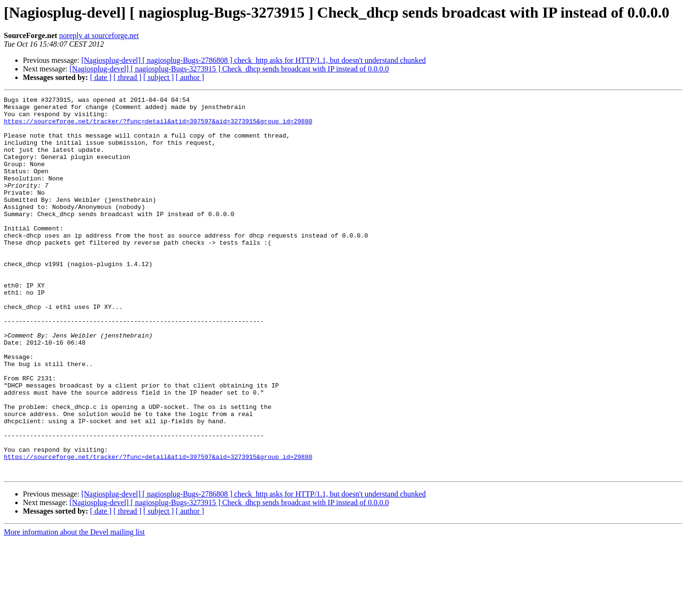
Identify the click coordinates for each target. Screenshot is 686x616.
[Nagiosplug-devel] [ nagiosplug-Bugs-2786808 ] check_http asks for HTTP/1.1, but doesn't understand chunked (254, 60)
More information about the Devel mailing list (74, 608)
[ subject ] (159, 77)
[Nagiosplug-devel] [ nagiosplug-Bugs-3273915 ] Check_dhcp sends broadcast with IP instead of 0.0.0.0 (229, 69)
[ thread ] (127, 77)
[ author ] (190, 77)
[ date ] (101, 77)
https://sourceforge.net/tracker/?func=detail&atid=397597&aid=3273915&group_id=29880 (158, 127)
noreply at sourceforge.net (99, 35)
